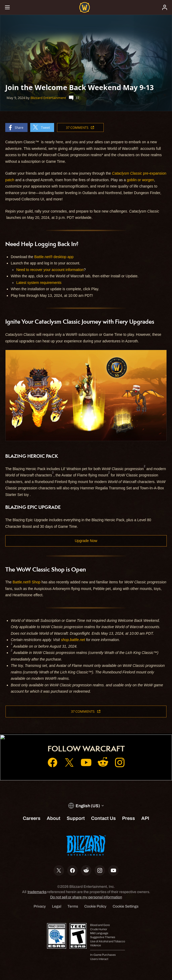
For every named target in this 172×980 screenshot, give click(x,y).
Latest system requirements (39, 283)
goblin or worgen (140, 180)
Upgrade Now (86, 541)
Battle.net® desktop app (54, 257)
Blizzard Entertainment (48, 98)
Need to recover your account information (50, 270)
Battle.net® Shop (27, 582)
